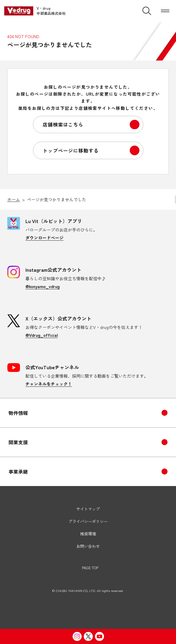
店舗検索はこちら (63, 124)
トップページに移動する (71, 150)
